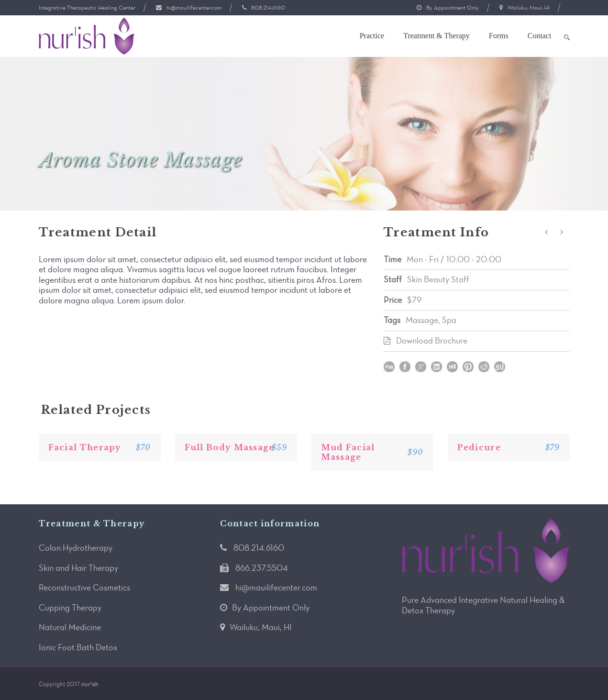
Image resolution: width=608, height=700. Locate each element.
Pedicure (479, 447)
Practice (372, 36)
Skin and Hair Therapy (78, 568)
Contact (540, 36)
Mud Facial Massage (348, 452)
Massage (422, 320)
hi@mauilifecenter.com (194, 8)
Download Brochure (432, 341)
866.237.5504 (262, 568)
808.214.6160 (268, 8)
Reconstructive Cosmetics (84, 588)
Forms (499, 36)
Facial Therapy (85, 447)
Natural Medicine (70, 627)
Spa (449, 320)
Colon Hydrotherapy (76, 548)
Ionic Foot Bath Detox (78, 647)
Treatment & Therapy (437, 36)
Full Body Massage (230, 447)
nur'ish (90, 684)
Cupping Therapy (70, 608)
